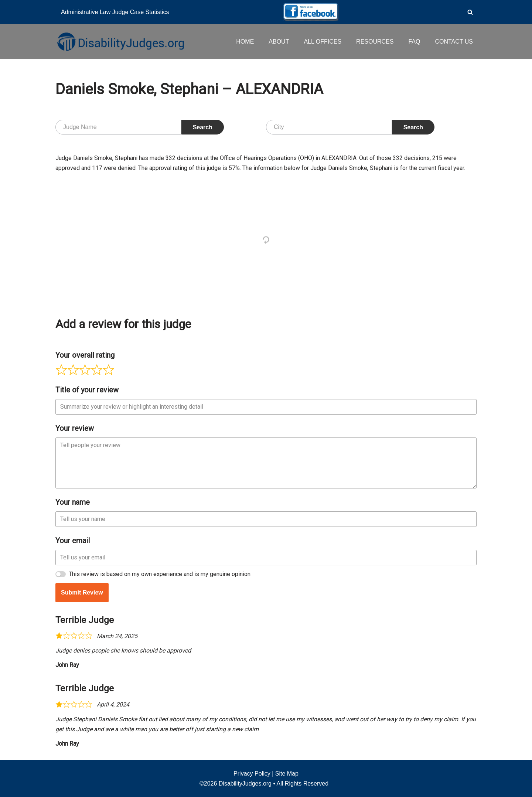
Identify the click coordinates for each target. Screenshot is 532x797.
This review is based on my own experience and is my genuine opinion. (160, 574)
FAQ (414, 42)
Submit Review (82, 592)
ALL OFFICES (323, 42)
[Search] (470, 12)
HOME (245, 42)
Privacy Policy (252, 774)
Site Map (287, 774)
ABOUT (279, 42)
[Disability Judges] (120, 41)
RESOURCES (375, 42)
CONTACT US (454, 42)
